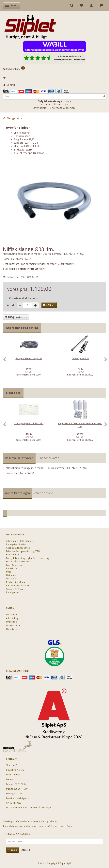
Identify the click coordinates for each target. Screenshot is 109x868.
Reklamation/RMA (16, 582)
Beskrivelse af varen (19, 458)
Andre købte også (17, 493)
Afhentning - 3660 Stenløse (20, 541)
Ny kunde (11, 575)
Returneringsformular (18, 585)
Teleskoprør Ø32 (80, 358)
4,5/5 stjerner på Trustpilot (29, 153)
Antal (11, 305)
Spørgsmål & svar (15, 589)
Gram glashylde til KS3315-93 (29, 423)
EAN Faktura (12, 554)
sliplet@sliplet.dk (30, 146)
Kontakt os (12, 568)
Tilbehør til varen (48, 458)
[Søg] (104, 96)
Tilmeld (13, 850)
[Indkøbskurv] (54, 69)
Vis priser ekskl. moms (23, 298)
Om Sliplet (12, 579)
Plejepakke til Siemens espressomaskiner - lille (80, 425)
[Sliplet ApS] (30, 26)
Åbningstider (13, 592)
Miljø (9, 572)
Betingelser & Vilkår (16, 544)
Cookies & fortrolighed (18, 548)
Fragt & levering (15, 565)
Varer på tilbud (44, 493)
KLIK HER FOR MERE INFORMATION (24, 269)
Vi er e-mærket (22, 133)
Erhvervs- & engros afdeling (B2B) (23, 551)
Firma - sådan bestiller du (19, 561)
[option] (29, 361)
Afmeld (26, 850)
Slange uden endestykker (29, 358)
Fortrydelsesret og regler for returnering (28, 558)
